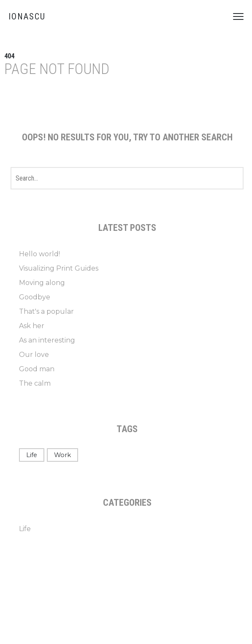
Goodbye (35, 297)
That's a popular (46, 311)
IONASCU (27, 16)
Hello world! (39, 254)
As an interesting (47, 340)
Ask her (32, 326)
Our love (34, 355)
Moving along (42, 283)
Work (62, 455)
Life (32, 455)
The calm (35, 383)
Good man (37, 369)
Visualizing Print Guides (59, 268)
